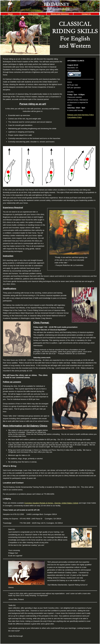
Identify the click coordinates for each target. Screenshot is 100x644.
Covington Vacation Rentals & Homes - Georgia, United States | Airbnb (51, 503)
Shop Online (33, 14)
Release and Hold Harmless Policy (81, 115)
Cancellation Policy (75, 117)
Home (10, 14)
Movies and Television (60, 14)
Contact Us (86, 14)
